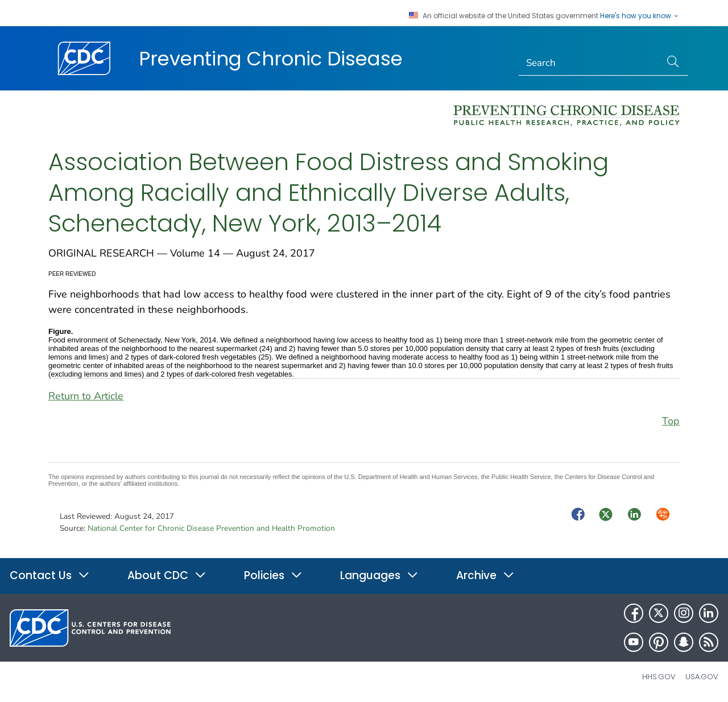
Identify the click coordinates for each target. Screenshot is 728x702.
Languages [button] (379, 575)
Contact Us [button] (50, 575)
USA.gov (702, 677)
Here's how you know (640, 16)
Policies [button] (273, 575)
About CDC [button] (167, 575)
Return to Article (86, 396)
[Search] (590, 63)
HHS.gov (659, 677)
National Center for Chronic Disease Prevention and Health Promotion (211, 528)
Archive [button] (485, 575)
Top (671, 421)
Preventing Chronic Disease (271, 59)
